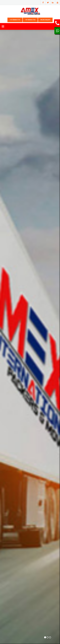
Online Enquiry (45, 20)
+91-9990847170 (15, 20)
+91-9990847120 (30, 20)
